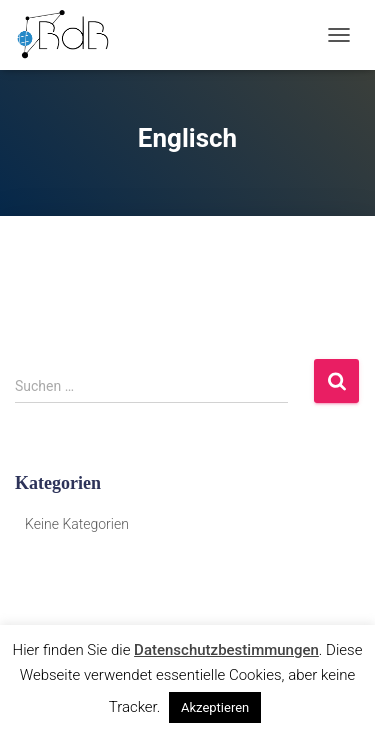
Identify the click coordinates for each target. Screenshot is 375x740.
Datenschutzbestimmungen (226, 650)
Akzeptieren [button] (215, 707)
